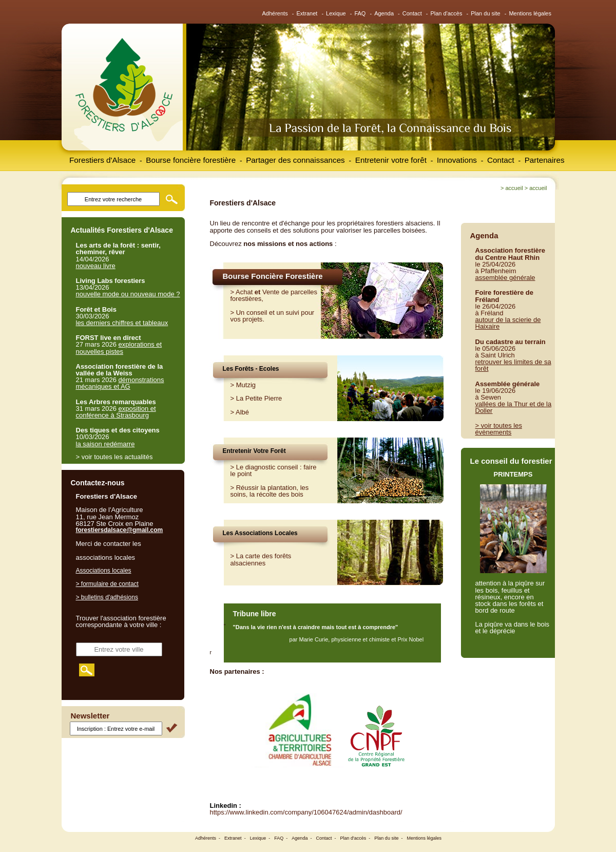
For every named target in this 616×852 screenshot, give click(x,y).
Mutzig (246, 385)
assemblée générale (505, 278)
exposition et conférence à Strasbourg (116, 412)
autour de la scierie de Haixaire (508, 323)
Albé (242, 412)
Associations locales (104, 571)
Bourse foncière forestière (191, 160)
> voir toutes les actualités (114, 457)
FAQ (360, 13)
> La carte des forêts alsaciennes (261, 559)
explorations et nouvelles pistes (119, 348)
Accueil (514, 188)
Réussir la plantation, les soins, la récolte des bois (270, 491)
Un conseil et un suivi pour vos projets (273, 316)
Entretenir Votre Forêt (254, 451)
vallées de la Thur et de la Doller (514, 407)
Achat (244, 292)
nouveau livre (96, 266)
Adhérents (275, 13)
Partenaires (545, 160)
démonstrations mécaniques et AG (120, 383)
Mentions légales (530, 13)
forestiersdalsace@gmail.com (120, 530)
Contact (412, 13)
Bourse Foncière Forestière (273, 276)
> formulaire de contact (107, 584)
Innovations (457, 160)
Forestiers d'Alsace (102, 160)
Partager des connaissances (295, 160)
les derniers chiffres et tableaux (122, 323)
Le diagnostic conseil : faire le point (274, 470)
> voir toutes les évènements (499, 429)
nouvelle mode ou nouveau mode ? (128, 294)
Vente (271, 292)
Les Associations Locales (260, 533)
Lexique (336, 13)
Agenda (384, 13)
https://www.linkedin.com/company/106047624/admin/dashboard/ (306, 812)
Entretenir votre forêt (391, 160)
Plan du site (485, 13)
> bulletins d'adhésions (107, 597)
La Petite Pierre (259, 398)
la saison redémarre (105, 444)
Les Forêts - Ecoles (251, 369)
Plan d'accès (446, 13)
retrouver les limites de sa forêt (513, 365)
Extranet (307, 13)
